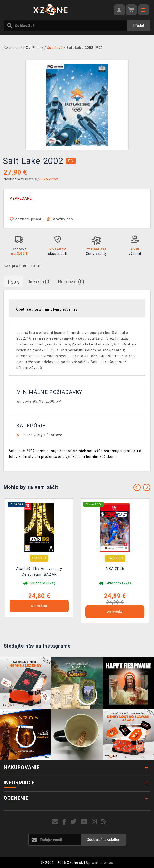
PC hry (37, 435)
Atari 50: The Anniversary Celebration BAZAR (39, 572)
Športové (54, 435)
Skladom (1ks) (43, 583)
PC (25, 435)
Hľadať (139, 25)
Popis (14, 282)
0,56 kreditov (47, 179)
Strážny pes (60, 219)
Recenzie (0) (71, 282)
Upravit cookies (100, 863)
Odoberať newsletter (103, 840)
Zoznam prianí (25, 219)
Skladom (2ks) (118, 583)
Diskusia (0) (39, 282)
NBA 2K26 (115, 569)
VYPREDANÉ (21, 198)
